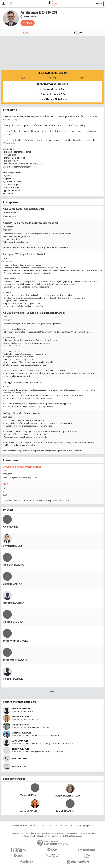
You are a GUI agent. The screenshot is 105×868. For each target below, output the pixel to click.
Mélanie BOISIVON (21, 725)
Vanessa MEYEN (28, 795)
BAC (23, 78)
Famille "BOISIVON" (21, 766)
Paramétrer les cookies (87, 834)
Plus (52, 692)
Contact (28, 834)
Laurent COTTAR (12, 584)
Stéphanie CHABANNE (15, 660)
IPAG (6, 484)
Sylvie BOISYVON (20, 741)
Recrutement (45, 834)
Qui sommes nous (16, 834)
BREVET (52, 78)
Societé (55, 834)
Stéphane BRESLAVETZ (15, 641)
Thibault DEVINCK (13, 679)
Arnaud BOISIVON (20, 717)
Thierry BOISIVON (20, 749)
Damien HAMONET (13, 546)
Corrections (57, 836)
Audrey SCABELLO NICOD (68, 796)
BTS (82, 78)
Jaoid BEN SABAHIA (13, 565)
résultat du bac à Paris (54, 89)
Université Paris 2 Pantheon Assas (22, 467)
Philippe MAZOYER (13, 622)
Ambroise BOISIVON (21, 709)
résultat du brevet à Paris (54, 94)
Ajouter (29, 23)
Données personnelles (68, 834)
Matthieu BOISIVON (21, 733)
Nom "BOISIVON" (20, 758)
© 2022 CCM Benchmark (72, 836)
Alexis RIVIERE (10, 527)
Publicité (35, 834)
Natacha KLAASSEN (14, 603)
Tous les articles (44, 836)
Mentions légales (30, 836)
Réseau (78, 33)
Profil (25, 33)
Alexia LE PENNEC (29, 811)
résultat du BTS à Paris (54, 99)
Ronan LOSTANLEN (65, 811)
